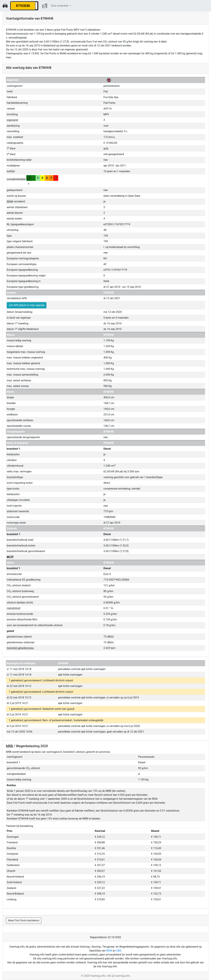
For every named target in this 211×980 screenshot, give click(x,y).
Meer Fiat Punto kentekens (24, 920)
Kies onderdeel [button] (60, 6)
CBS (119, 951)
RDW (109, 951)
